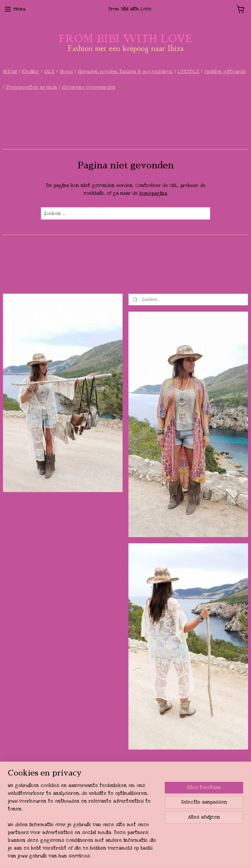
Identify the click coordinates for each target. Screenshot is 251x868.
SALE (49, 72)
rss (121, 856)
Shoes (66, 72)
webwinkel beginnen (143, 856)
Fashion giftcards (225, 72)
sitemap (109, 856)
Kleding (31, 72)
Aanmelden (21, 826)
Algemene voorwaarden (89, 87)
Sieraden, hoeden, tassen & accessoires (125, 72)
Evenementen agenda (31, 87)
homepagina (153, 193)
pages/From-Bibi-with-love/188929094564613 (196, 773)
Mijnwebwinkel (193, 856)
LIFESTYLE (188, 72)
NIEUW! (10, 72)
